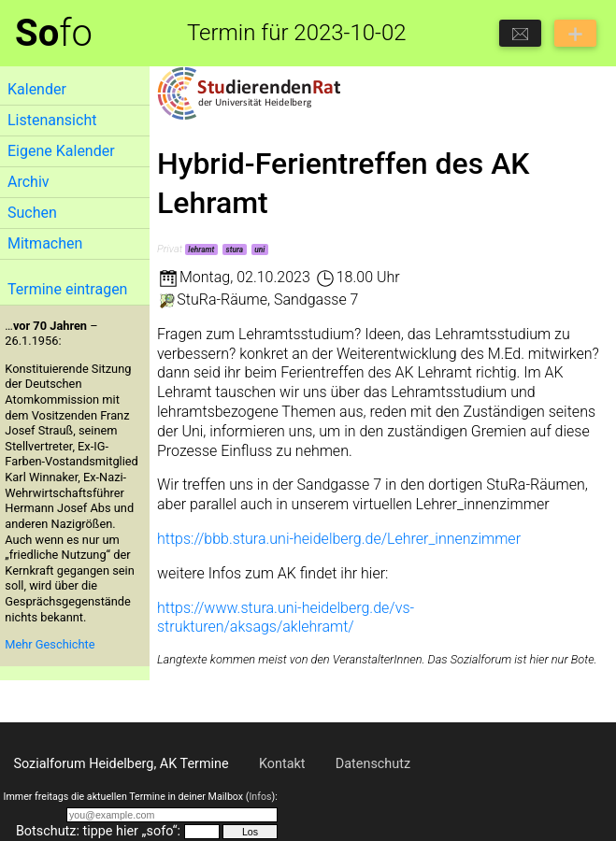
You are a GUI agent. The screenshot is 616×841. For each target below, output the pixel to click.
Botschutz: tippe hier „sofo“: (98, 831)
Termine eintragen (67, 289)
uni (259, 249)
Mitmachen (45, 243)
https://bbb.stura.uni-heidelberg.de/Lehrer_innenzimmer (339, 539)
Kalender (37, 89)
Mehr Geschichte (50, 644)
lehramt (201, 249)
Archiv (29, 182)
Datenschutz (373, 764)
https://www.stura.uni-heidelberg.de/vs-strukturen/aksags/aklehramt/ (286, 618)
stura (234, 249)
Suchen (32, 213)
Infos (260, 797)
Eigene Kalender (61, 151)
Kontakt (282, 764)
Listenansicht (52, 120)
